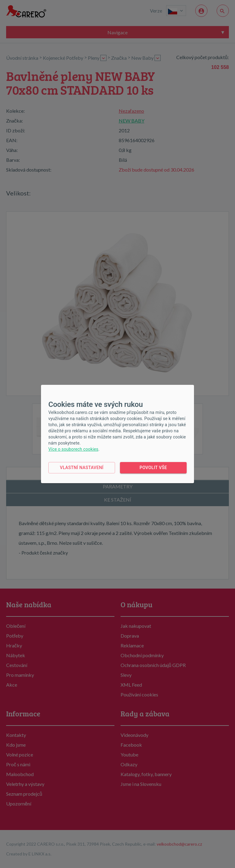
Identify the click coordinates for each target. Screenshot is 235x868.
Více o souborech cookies (73, 449)
